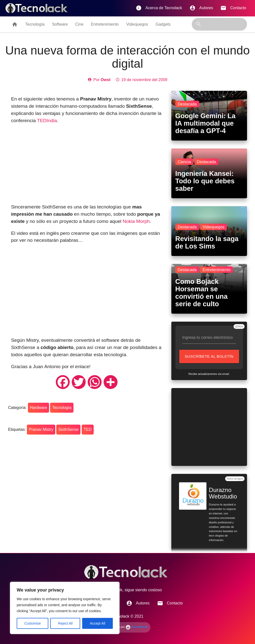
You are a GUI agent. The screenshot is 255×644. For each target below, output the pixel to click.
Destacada (187, 104)
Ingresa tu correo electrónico (208, 337)
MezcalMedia (137, 627)
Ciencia (184, 162)
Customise (33, 623)
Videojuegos (137, 24)
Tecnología (35, 24)
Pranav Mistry (41, 429)
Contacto (233, 8)
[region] (65, 608)
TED (88, 429)
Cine (79, 24)
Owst (105, 80)
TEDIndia (47, 121)
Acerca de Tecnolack (159, 8)
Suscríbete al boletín (210, 359)
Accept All (97, 623)
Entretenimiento (105, 24)
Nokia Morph (136, 221)
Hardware (38, 408)
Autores (201, 8)
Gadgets (163, 24)
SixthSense (68, 429)
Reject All (65, 623)
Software (60, 24)
